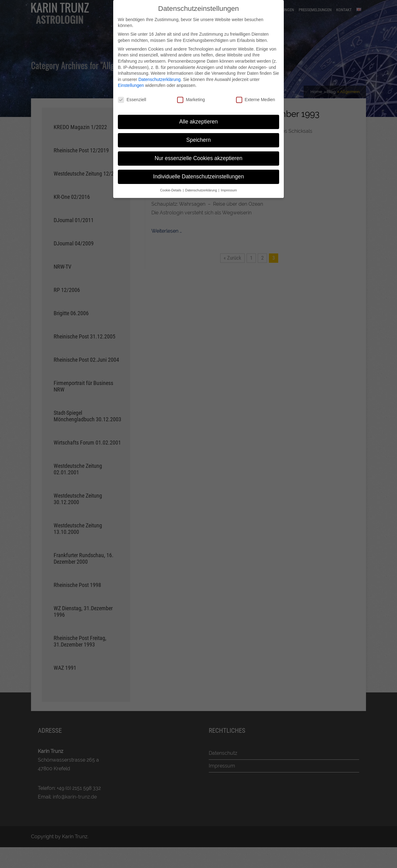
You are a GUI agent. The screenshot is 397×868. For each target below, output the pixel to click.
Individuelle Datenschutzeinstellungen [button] (199, 177)
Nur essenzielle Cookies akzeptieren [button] (198, 158)
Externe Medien (256, 100)
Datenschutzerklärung (159, 79)
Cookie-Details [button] (171, 190)
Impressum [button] (229, 190)
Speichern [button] (199, 140)
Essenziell (132, 100)
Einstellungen (131, 85)
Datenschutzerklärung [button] (201, 190)
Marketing (191, 100)
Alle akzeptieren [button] (199, 122)
